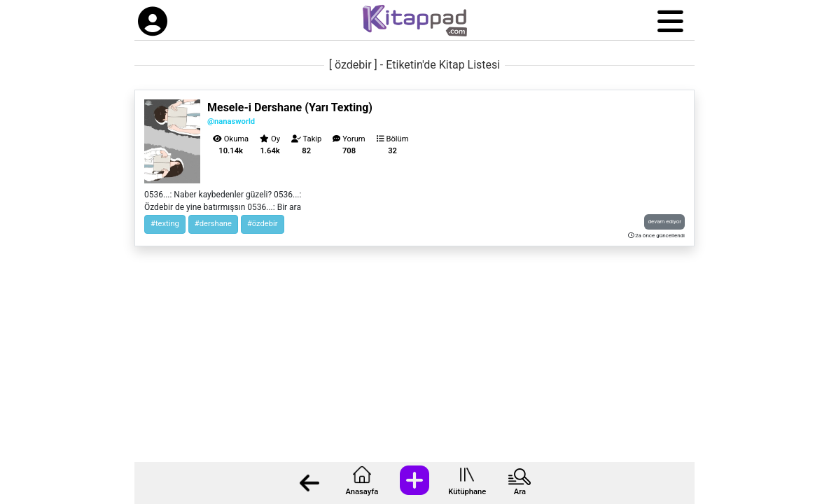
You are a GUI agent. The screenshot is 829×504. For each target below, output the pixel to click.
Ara (520, 492)
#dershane (213, 224)
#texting (165, 224)
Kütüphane (467, 492)
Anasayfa (362, 492)
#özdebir (263, 224)
